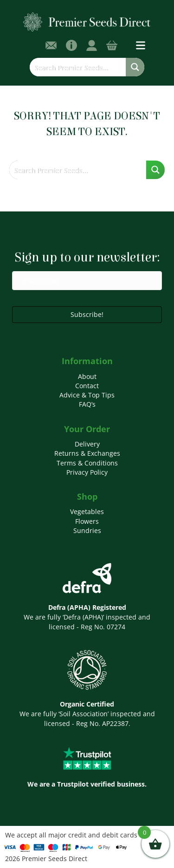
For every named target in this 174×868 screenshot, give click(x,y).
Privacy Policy (87, 472)
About (87, 376)
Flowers (87, 521)
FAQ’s (87, 404)
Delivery (87, 444)
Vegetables (87, 511)
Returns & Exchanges (87, 453)
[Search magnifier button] (135, 67)
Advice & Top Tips (87, 395)
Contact (87, 386)
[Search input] (78, 67)
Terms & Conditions (87, 463)
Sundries (87, 530)
